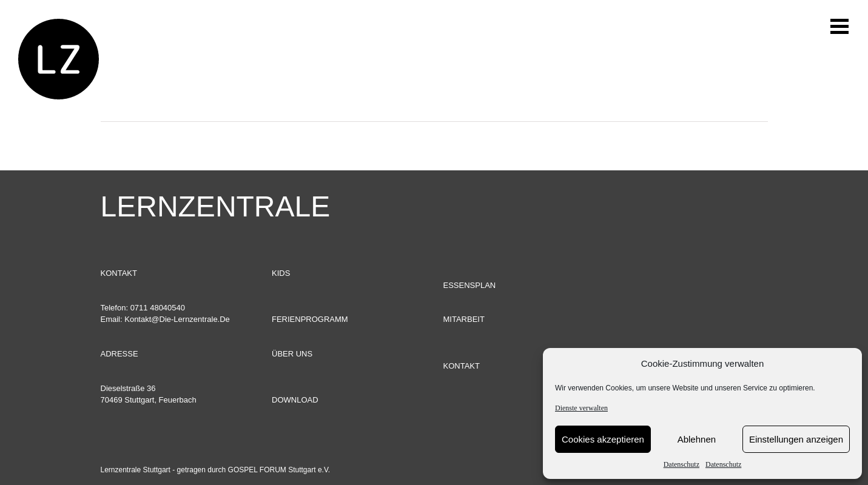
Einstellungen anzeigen (796, 439)
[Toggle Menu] (847, 59)
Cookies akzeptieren (603, 439)
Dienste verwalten (581, 408)
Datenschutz (681, 464)
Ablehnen (697, 439)
